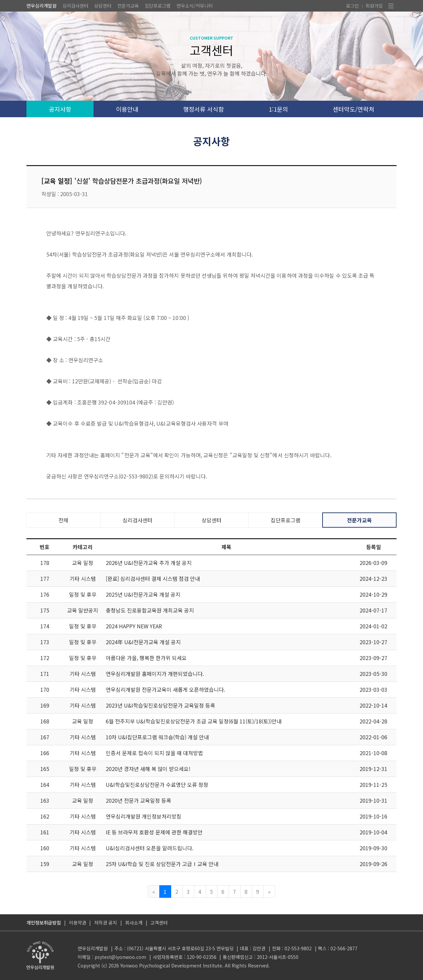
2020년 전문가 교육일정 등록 (138, 800)
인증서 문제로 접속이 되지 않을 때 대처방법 (154, 753)
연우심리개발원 (41, 6)
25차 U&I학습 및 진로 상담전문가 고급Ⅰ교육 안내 (162, 864)
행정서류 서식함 (204, 109)
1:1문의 (278, 109)
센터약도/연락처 (354, 109)
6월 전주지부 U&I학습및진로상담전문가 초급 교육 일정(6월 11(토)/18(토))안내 (194, 721)
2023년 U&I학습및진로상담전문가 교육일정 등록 (160, 705)
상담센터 (103, 6)
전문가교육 (128, 6)
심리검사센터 (75, 6)
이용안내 (127, 109)
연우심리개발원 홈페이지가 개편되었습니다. (155, 674)
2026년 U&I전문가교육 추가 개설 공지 (149, 563)
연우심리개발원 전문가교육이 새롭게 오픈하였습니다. (165, 689)
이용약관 (78, 923)
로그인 (352, 6)
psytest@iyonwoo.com (120, 957)
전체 (63, 520)
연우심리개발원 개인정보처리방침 (144, 816)
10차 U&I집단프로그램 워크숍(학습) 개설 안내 (157, 737)
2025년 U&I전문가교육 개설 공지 (143, 594)
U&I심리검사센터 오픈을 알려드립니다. (150, 848)
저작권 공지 (106, 923)
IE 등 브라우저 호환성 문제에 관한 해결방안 (154, 832)
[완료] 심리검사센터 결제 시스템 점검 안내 (153, 578)
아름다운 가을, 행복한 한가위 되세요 (146, 658)
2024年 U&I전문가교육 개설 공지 (143, 642)
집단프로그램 (158, 6)
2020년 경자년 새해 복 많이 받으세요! (148, 769)
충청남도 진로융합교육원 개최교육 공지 (150, 610)
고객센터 (159, 923)
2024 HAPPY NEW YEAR (134, 626)
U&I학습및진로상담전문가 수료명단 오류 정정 (157, 785)
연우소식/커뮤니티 (195, 6)
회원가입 (374, 6)
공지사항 (60, 109)
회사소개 (134, 923)
